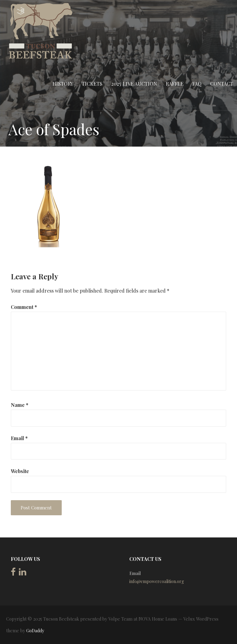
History (63, 84)
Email (19, 438)
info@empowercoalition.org (157, 581)
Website (20, 471)
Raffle (175, 84)
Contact (222, 84)
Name (20, 405)
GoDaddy (35, 631)
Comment (24, 307)
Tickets (92, 84)
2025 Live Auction (134, 84)
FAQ (197, 84)
